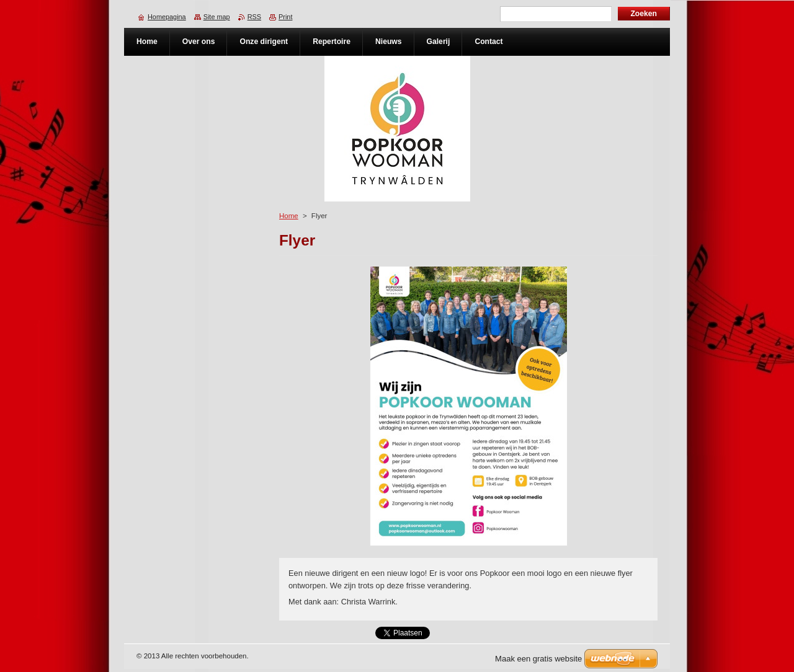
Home (289, 216)
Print (285, 17)
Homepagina (167, 17)
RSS (254, 17)
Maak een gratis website (538, 659)
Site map (217, 17)
